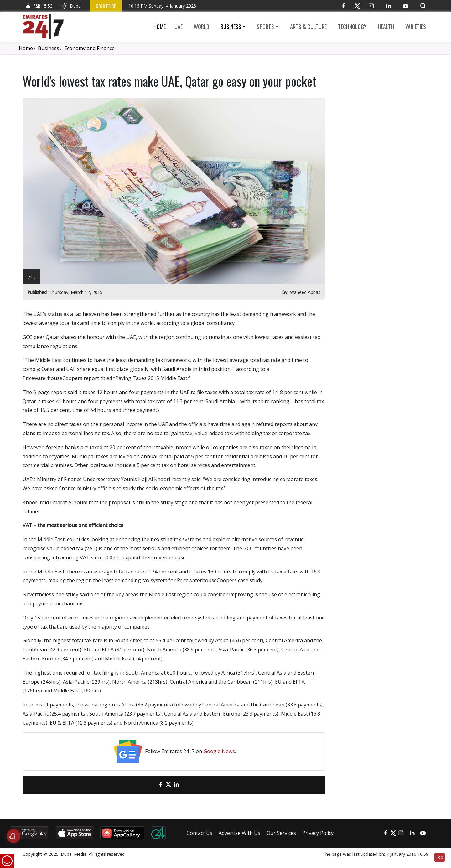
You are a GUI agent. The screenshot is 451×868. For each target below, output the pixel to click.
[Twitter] (357, 6)
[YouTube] (406, 6)
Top (440, 857)
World (202, 27)
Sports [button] (265, 27)
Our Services (281, 833)
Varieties (416, 27)
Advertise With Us (239, 833)
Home (160, 27)
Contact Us (200, 833)
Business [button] (231, 27)
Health (386, 27)
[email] (150, 785)
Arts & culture (308, 27)
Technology (352, 27)
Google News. (220, 751)
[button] (423, 6)
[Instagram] (371, 6)
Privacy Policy (318, 833)
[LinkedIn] (389, 6)
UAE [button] (179, 27)
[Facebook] (343, 6)
